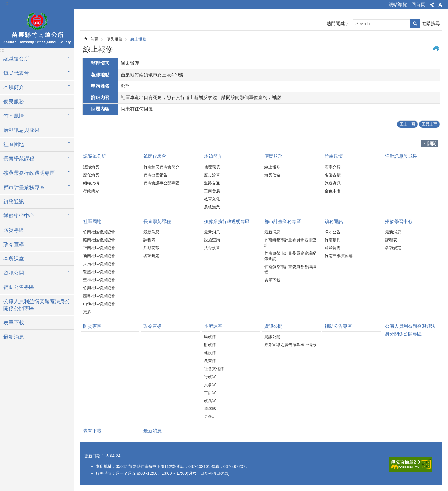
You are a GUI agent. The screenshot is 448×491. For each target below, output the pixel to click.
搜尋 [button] (415, 24)
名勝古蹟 (333, 175)
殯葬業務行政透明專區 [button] (29, 173)
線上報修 (138, 39)
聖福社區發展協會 (99, 280)
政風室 (210, 401)
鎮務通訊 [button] (14, 202)
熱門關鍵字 (338, 24)
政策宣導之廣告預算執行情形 (290, 345)
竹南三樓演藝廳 (339, 256)
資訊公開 (273, 326)
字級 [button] (440, 5)
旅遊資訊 (333, 183)
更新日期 (92, 456)
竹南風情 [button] (14, 116)
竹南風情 (334, 156)
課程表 (149, 240)
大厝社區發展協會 (99, 264)
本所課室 (213, 326)
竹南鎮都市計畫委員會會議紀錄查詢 (290, 256)
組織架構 (91, 183)
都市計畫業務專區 (283, 221)
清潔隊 (210, 409)
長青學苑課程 (157, 221)
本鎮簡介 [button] (14, 87)
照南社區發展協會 (99, 240)
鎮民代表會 (155, 156)
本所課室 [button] (14, 259)
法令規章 (212, 248)
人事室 (210, 385)
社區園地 (92, 221)
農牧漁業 (212, 207)
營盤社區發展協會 (99, 272)
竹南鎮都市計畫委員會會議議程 (290, 269)
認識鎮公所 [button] (16, 59)
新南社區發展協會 (99, 256)
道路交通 (212, 183)
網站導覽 (398, 4)
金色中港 (333, 191)
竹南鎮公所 (37, 28)
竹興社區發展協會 (99, 288)
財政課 (210, 345)
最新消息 (14, 337)
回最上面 (429, 124)
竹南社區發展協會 (99, 232)
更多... (89, 312)
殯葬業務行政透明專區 (227, 221)
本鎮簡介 (213, 156)
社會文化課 (214, 369)
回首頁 (418, 4)
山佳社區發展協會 (99, 304)
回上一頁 (407, 124)
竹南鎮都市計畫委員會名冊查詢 (290, 243)
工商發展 (212, 191)
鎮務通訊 (334, 221)
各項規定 (151, 256)
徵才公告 (333, 232)
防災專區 (14, 230)
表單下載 (14, 323)
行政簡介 (91, 191)
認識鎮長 (91, 167)
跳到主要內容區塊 (3, 3)
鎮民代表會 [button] (16, 73)
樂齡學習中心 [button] (19, 216)
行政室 (210, 377)
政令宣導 (14, 244)
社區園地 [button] (14, 144)
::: (6, 3)
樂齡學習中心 (399, 221)
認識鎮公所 (95, 156)
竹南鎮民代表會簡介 (161, 167)
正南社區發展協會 (99, 248)
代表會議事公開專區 (161, 183)
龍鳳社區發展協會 (99, 296)
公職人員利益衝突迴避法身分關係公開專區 (37, 305)
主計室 (210, 393)
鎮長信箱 (272, 175)
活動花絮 (151, 248)
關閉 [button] (432, 143)
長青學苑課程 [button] (19, 159)
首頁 (94, 39)
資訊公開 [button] (14, 273)
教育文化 (212, 199)
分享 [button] (432, 5)
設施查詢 (212, 240)
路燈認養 (333, 248)
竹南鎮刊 (333, 240)
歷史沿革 (212, 175)
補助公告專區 (19, 287)
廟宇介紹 (333, 167)
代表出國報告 (155, 175)
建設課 (210, 353)
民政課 (210, 337)
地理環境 (212, 167)
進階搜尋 (431, 24)
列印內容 (436, 49)
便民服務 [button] (14, 102)
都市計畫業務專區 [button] (24, 187)
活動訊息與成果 (21, 130)
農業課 (210, 361)
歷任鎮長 (91, 175)
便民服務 (114, 39)
